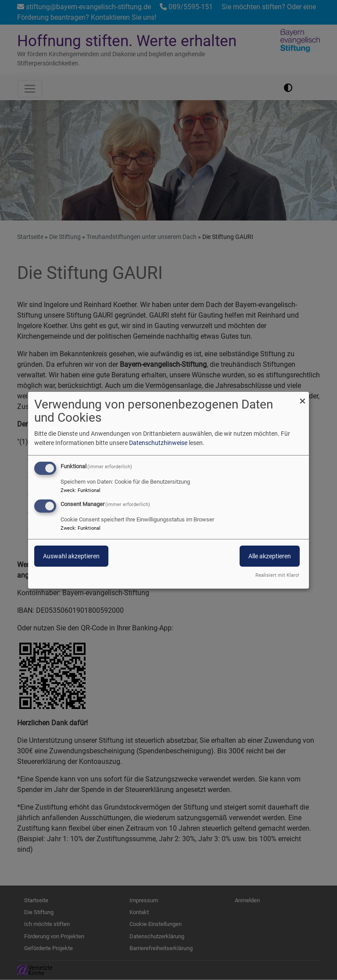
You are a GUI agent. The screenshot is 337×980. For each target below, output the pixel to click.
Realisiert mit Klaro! (277, 575)
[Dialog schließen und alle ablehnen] (302, 397)
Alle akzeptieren (270, 556)
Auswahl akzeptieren (71, 556)
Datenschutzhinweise (158, 443)
